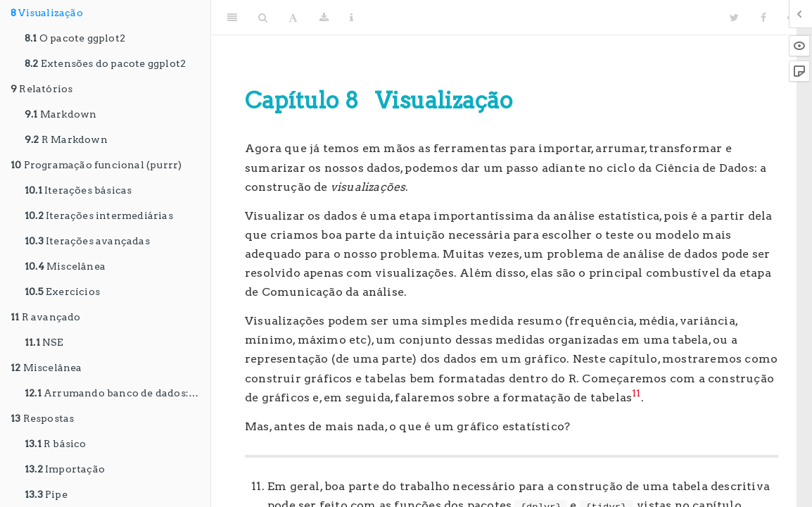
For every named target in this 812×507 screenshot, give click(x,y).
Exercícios (62, 292)
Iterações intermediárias (99, 215)
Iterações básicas (78, 190)
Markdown (61, 114)
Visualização (47, 13)
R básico (56, 444)
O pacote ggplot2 (75, 38)
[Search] (263, 18)
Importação (65, 469)
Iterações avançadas (87, 241)
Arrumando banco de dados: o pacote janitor (118, 393)
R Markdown (66, 139)
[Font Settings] (293, 18)
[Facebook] (763, 18)
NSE (44, 342)
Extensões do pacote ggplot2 (105, 63)
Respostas (42, 418)
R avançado (46, 317)
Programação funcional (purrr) (96, 165)
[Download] (324, 18)
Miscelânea (65, 266)
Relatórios (42, 89)
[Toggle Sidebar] (232, 18)
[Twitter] (734, 18)
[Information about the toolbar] (351, 18)
